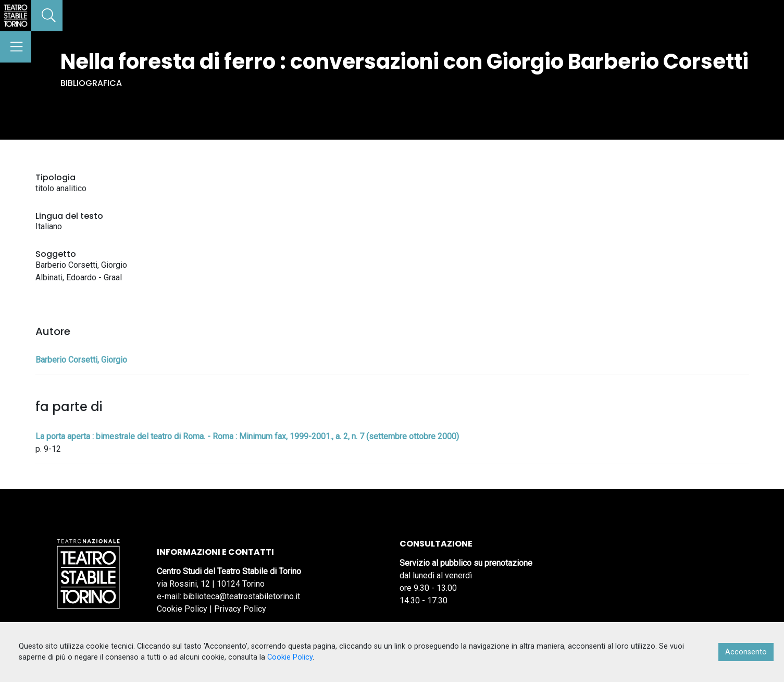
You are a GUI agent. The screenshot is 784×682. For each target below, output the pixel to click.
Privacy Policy (240, 609)
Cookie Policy (182, 609)
